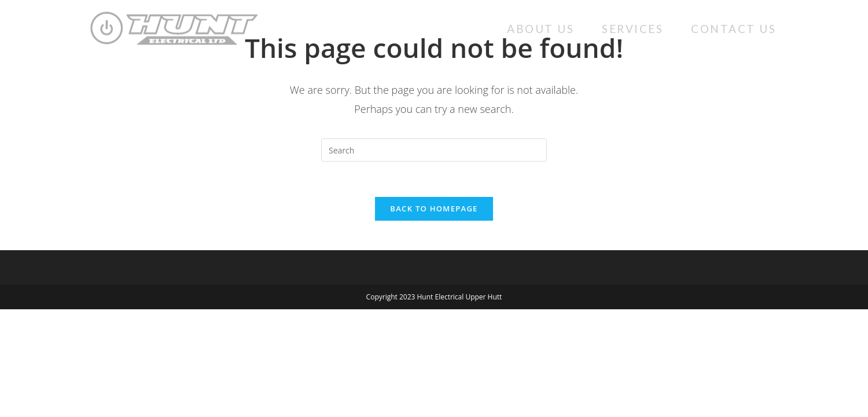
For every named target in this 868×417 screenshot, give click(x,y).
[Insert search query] (434, 150)
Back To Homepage (434, 209)
